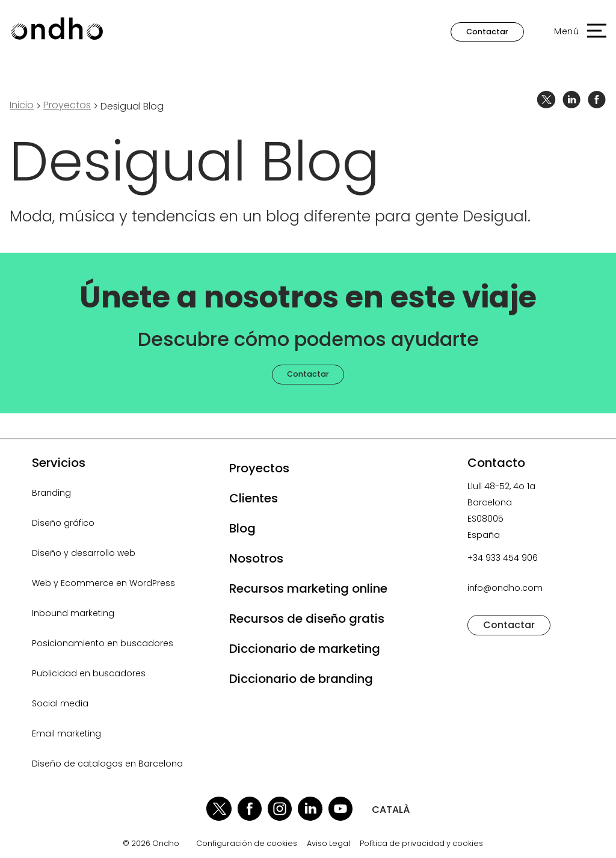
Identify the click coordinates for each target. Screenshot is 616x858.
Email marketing (66, 733)
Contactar (487, 32)
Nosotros (256, 558)
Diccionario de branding (301, 679)
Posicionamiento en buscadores (103, 643)
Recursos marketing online (308, 588)
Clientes (254, 498)
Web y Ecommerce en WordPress (103, 583)
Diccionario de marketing (305, 649)
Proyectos (259, 468)
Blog (242, 528)
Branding (51, 493)
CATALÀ (391, 810)
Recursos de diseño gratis (307, 619)
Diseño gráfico (63, 523)
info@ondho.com (505, 588)
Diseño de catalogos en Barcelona (107, 764)
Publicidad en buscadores (89, 673)
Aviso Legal (328, 844)
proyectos (67, 105)
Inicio (22, 105)
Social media (60, 703)
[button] (574, 32)
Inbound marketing (73, 613)
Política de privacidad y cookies (421, 844)
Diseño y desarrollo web (84, 553)
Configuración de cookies (247, 844)
